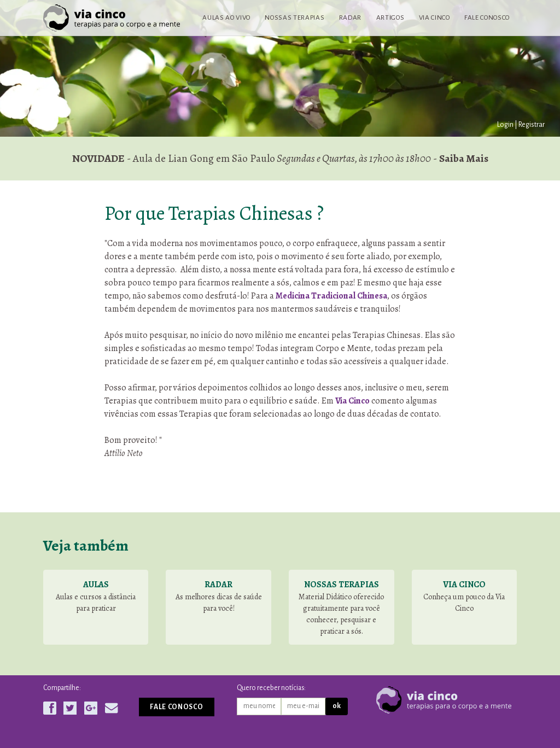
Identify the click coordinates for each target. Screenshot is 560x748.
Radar (350, 17)
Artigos (390, 17)
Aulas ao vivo (226, 17)
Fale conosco (487, 17)
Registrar (532, 125)
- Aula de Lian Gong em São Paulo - (280, 158)
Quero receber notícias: (271, 688)
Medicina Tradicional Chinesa (331, 296)
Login (505, 125)
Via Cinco (434, 17)
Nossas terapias (294, 17)
